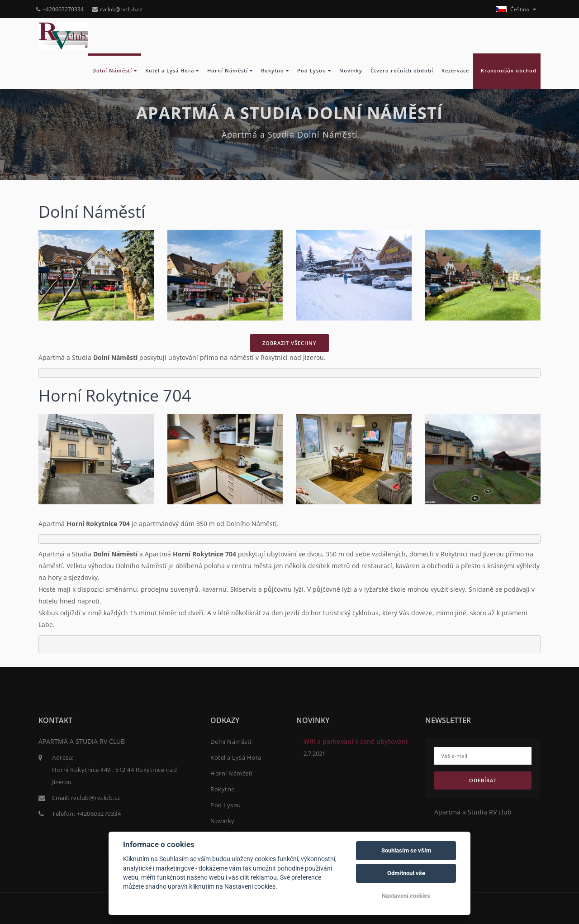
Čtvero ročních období (402, 71)
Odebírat (483, 780)
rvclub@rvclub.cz (117, 9)
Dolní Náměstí (115, 71)
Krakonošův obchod (507, 71)
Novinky (351, 71)
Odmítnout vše (406, 873)
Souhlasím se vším (406, 850)
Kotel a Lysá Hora (172, 71)
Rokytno (275, 71)
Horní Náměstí (230, 71)
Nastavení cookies (406, 896)
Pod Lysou (314, 71)
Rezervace (455, 71)
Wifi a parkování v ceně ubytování (356, 741)
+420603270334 (60, 9)
